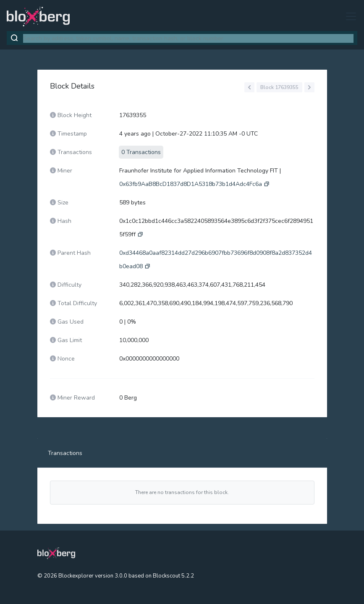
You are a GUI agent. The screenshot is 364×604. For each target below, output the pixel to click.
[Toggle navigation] (348, 16)
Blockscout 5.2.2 (173, 576)
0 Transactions (141, 152)
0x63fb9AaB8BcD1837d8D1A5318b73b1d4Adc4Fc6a (191, 184)
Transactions (65, 453)
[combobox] (188, 38)
